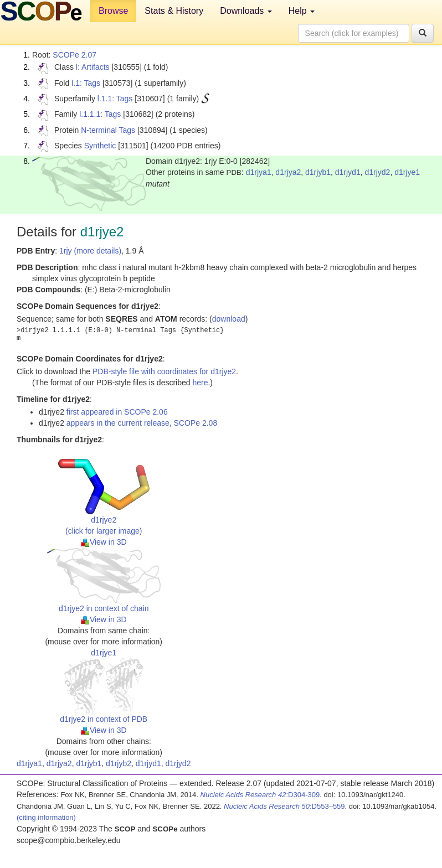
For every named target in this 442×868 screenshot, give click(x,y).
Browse (113, 11)
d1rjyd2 (377, 172)
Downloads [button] (246, 11)
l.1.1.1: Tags (100, 114)
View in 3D (104, 542)
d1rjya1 (259, 172)
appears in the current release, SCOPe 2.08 (142, 423)
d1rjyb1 (318, 172)
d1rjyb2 (119, 763)
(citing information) (46, 817)
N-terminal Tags (108, 130)
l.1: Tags (86, 83)
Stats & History (174, 11)
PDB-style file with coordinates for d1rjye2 (164, 371)
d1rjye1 (407, 172)
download (229, 319)
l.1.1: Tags (115, 99)
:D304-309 (260, 795)
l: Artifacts (93, 67)
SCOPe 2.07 (74, 55)
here (200, 383)
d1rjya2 (288, 172)
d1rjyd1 (348, 172)
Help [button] (302, 11)
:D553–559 (284, 806)
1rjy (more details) (90, 251)
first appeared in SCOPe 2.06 (117, 412)
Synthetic (100, 146)
